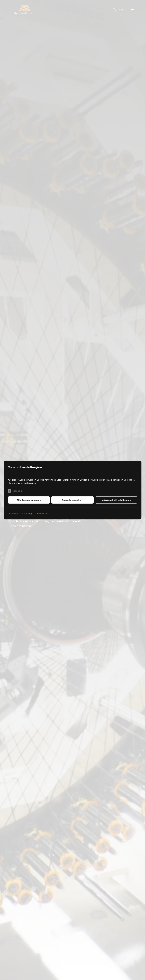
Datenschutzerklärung (20, 513)
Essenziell (15, 491)
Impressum (42, 513)
